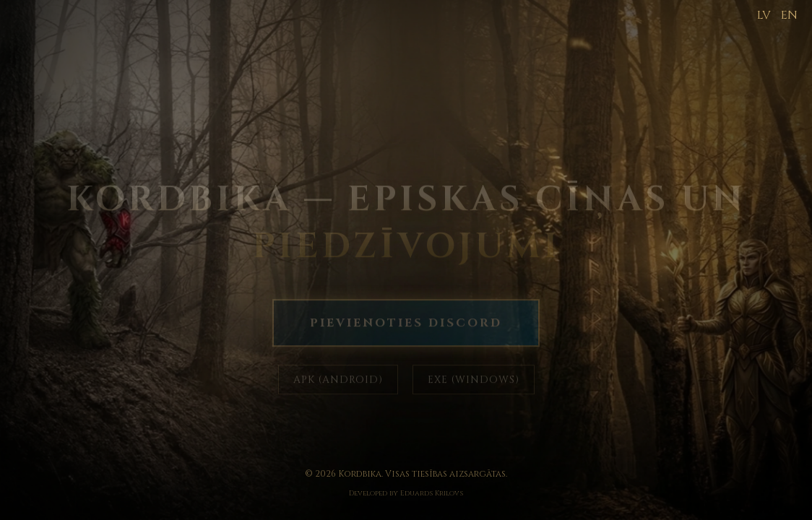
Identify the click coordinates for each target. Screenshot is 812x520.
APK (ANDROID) (338, 380)
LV (764, 15)
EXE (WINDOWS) (474, 380)
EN (789, 15)
